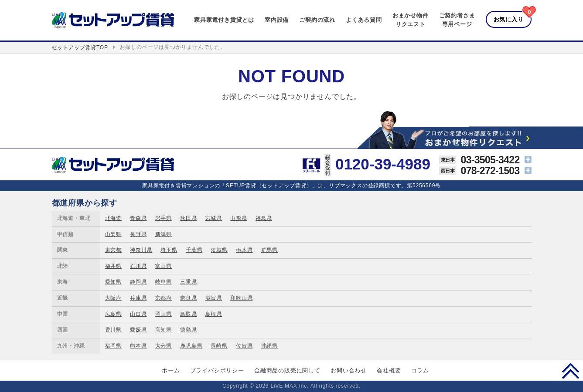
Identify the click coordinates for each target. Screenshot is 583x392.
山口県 (138, 314)
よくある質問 (364, 20)
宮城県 (214, 218)
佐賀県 (244, 346)
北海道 (113, 218)
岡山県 (164, 314)
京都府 (164, 298)
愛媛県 (138, 330)
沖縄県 (269, 346)
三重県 (188, 282)
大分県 (164, 346)
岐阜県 (164, 282)
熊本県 (138, 346)
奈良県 (188, 298)
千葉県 (194, 250)
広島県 (113, 314)
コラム (420, 370)
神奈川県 (141, 250)
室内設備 (277, 20)
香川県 (113, 330)
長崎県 (219, 346)
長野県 (138, 234)
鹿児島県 (191, 346)
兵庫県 (138, 298)
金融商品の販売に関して (287, 370)
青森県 (138, 218)
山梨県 (113, 234)
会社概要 (389, 370)
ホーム (171, 370)
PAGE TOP (571, 371)
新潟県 (164, 234)
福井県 (113, 266)
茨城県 (219, 250)
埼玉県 (169, 250)
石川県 (138, 266)
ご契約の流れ (317, 20)
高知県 (164, 330)
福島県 (264, 218)
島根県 (214, 314)
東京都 (113, 250)
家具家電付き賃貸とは (224, 20)
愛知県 (113, 282)
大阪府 (113, 298)
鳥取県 (188, 314)
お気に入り (509, 19)
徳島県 (188, 330)
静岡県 (138, 282)
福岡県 (113, 346)
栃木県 (244, 250)
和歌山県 (241, 298)
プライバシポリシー (217, 370)
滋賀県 (214, 298)
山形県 (239, 218)
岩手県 (164, 218)
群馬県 (269, 250)
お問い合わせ (349, 370)
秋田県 (188, 218)
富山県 (164, 266)
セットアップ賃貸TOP (80, 47)
